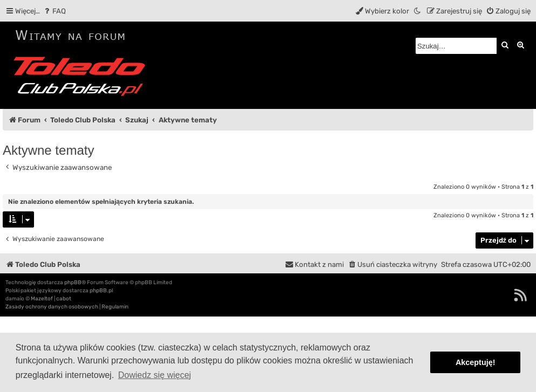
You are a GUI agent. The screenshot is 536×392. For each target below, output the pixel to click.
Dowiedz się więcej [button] (155, 375)
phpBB (73, 283)
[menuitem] (54, 11)
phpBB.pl (101, 291)
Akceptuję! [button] (476, 362)
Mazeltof (42, 299)
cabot (64, 299)
